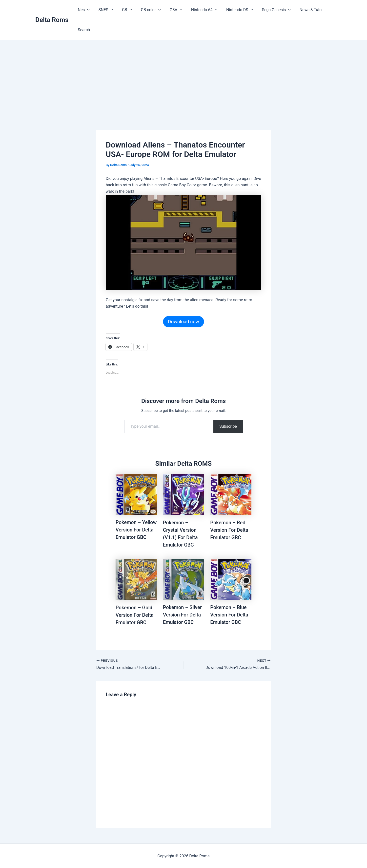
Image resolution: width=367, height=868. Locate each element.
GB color (147, 10)
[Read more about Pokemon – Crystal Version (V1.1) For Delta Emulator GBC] (184, 494)
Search (83, 30)
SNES (104, 10)
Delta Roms (52, 20)
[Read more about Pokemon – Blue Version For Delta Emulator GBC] (231, 579)
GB (124, 10)
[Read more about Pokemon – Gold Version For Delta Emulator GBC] (136, 579)
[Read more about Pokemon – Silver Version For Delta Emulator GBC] (184, 579)
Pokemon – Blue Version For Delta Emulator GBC (229, 614)
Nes (83, 10)
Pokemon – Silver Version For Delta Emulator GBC (183, 614)
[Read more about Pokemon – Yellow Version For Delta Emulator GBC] (136, 494)
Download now (183, 321)
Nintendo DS (233, 10)
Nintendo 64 (199, 10)
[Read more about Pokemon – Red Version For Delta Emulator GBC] (231, 494)
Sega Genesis (269, 10)
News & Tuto (302, 10)
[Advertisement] (183, 77)
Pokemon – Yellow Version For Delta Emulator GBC (136, 529)
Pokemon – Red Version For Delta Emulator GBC (229, 529)
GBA (172, 10)
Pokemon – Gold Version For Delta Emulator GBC (135, 614)
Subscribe (228, 426)
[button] (87, 10)
